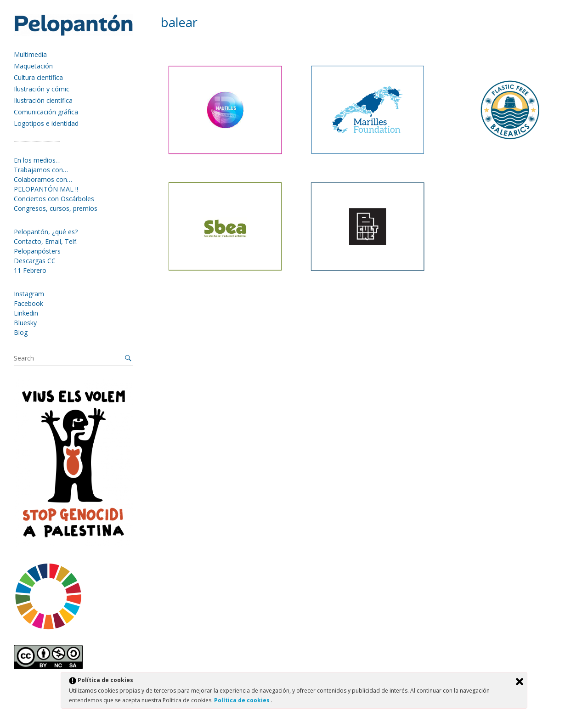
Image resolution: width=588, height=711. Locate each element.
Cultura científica (38, 77)
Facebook (28, 303)
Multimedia (30, 54)
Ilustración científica (43, 100)
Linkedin (26, 313)
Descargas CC (35, 261)
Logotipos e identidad (46, 123)
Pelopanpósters (37, 251)
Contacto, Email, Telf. (46, 241)
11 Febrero (30, 270)
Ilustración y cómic (42, 89)
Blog (21, 332)
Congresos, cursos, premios (56, 208)
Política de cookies (243, 700)
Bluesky (25, 323)
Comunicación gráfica (46, 112)
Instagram (29, 294)
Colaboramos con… (43, 179)
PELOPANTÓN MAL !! (46, 189)
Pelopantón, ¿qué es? (46, 232)
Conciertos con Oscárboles (54, 199)
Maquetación (33, 66)
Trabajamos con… (41, 170)
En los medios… (37, 160)
